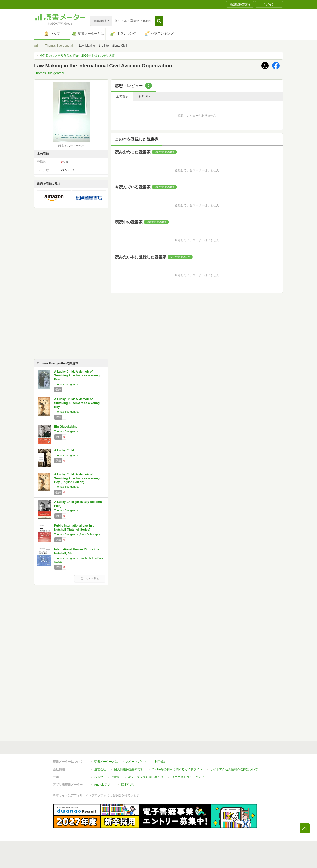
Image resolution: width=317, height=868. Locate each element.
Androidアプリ (104, 785)
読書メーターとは (106, 762)
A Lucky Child (64, 450)
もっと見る (90, 579)
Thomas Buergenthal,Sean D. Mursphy (77, 534)
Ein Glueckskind (66, 427)
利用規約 (160, 762)
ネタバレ (144, 96)
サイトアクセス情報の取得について (234, 769)
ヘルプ (99, 777)
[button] (159, 21)
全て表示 (122, 96)
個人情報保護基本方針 (129, 769)
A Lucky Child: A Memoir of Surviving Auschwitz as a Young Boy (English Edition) (77, 478)
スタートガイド (136, 762)
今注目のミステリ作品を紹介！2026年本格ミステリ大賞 (77, 56)
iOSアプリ (128, 785)
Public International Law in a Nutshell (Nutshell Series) (74, 528)
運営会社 (100, 769)
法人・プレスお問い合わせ (146, 777)
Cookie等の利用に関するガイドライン (177, 769)
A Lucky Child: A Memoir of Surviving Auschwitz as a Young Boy (77, 375)
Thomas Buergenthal (59, 46)
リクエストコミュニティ (188, 777)
